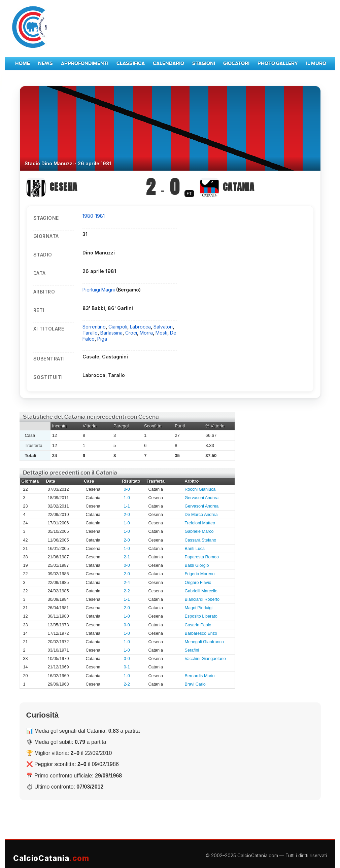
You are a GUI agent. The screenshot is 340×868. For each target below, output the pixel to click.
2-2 (127, 591)
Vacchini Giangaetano (205, 659)
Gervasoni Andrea (202, 498)
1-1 (127, 506)
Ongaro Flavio (198, 583)
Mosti (161, 333)
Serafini (192, 650)
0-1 (127, 667)
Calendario (168, 63)
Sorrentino (94, 327)
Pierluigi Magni (99, 290)
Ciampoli (118, 327)
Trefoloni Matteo (200, 523)
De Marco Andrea (201, 515)
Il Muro (316, 63)
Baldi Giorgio (197, 565)
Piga (102, 339)
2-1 (127, 557)
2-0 (127, 515)
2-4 (127, 583)
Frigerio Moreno (200, 574)
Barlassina (111, 333)
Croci (131, 333)
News (45, 63)
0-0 (127, 489)
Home (23, 63)
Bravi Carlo (195, 684)
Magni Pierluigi (199, 608)
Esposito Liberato (201, 616)
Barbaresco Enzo (201, 633)
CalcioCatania (51, 858)
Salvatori (163, 327)
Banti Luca (195, 549)
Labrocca (140, 327)
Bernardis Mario (200, 676)
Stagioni (204, 63)
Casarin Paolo (198, 625)
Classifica (131, 63)
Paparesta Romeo (202, 557)
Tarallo (90, 333)
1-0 (127, 498)
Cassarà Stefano (201, 540)
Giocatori (236, 63)
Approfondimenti (85, 63)
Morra (146, 333)
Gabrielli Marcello (201, 591)
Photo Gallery (278, 63)
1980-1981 (94, 216)
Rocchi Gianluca (200, 489)
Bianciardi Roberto (202, 599)
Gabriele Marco (199, 531)
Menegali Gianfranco (204, 642)
